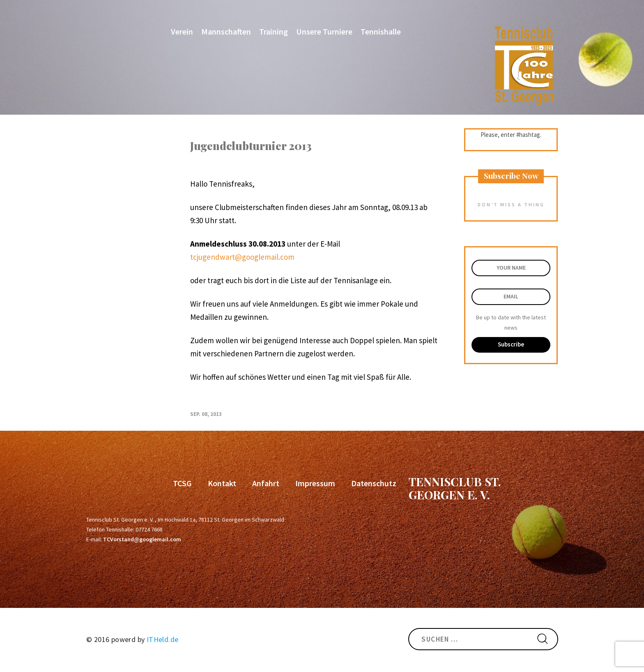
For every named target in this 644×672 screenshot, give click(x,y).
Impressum (315, 483)
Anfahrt (266, 483)
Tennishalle (381, 31)
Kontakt (222, 483)
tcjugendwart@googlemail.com (242, 257)
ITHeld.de (163, 639)
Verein (182, 31)
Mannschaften (226, 31)
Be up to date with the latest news (511, 322)
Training (274, 31)
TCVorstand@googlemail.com (142, 539)
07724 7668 (149, 529)
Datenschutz (374, 483)
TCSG (182, 483)
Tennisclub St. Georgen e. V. (455, 488)
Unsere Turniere (324, 31)
